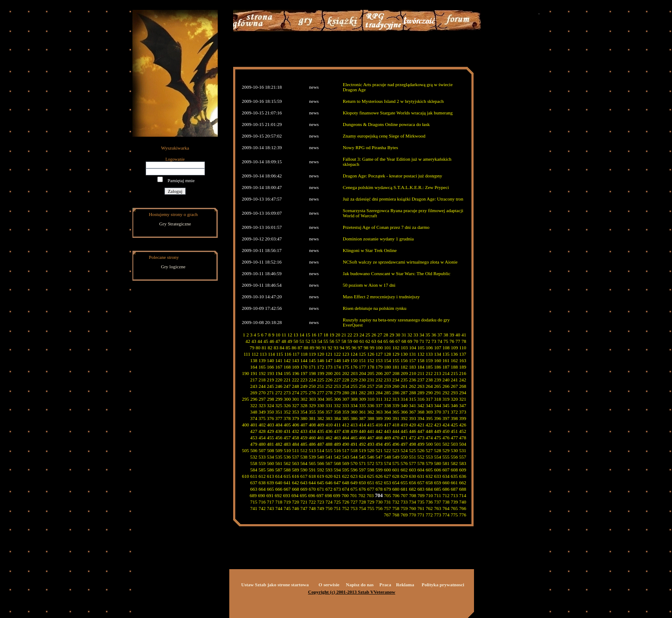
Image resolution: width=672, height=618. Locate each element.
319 (446, 399)
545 (362, 457)
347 (463, 405)
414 (362, 425)
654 (396, 483)
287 (404, 393)
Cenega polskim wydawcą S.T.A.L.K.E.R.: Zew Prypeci (396, 187)
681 (404, 489)
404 (279, 425)
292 (446, 393)
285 (388, 393)
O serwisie (329, 585)
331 (329, 405)
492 (362, 444)
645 (321, 483)
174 (337, 367)
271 (271, 393)
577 (412, 463)
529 (446, 450)
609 (463, 470)
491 (354, 444)
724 (329, 502)
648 (346, 483)
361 (362, 412)
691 (270, 495)
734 (412, 502)
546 (371, 457)
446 (412, 431)
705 (388, 495)
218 (262, 380)
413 (354, 425)
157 (412, 360)
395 (429, 418)
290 (429, 393)
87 (300, 348)
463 (337, 438)
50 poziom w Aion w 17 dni (369, 285)
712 (446, 495)
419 (404, 425)
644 (312, 483)
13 (296, 335)
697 (320, 495)
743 (271, 508)
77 (458, 341)
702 (362, 495)
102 (396, 348)
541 (329, 457)
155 (396, 360)
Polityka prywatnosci (443, 585)
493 (371, 444)
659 (438, 483)
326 (287, 405)
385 (346, 418)
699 (337, 495)
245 (271, 386)
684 (429, 489)
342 (421, 405)
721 (304, 502)
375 (262, 418)
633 (438, 476)
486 (312, 444)
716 (262, 502)
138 (254, 360)
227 (337, 380)
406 (296, 425)
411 (337, 425)
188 (454, 367)
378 (287, 418)
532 (254, 457)
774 (446, 515)
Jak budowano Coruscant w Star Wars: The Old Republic (397, 273)
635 (454, 476)
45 (266, 341)
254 (346, 386)
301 (296, 399)
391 (396, 418)
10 (278, 335)
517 (346, 450)
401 (254, 425)
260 (396, 386)
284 (379, 393)
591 (312, 470)
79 (252, 348)
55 (326, 341)
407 (304, 425)
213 (438, 373)
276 (312, 393)
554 (438, 457)
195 (287, 373)
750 (329, 508)
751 (337, 508)
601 (396, 470)
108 (446, 348)
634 (446, 476)
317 (429, 399)
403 (271, 425)
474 (429, 438)
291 (438, 393)
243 (254, 386)
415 (371, 425)
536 (287, 457)
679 (388, 489)
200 (329, 373)
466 (362, 438)
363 (379, 412)
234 (396, 380)
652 (379, 483)
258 (379, 386)
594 (337, 470)
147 (329, 360)
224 (312, 380)
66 (392, 341)
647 (337, 483)
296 (254, 399)
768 (396, 515)
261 (404, 386)
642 (295, 483)
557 (463, 457)
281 (354, 393)
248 (295, 386)
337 (379, 405)
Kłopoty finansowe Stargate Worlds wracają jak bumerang (398, 113)
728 (362, 502)
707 (404, 495)
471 (404, 438)
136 (454, 354)
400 (246, 425)
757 (388, 508)
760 (412, 508)
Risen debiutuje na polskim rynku (375, 308)
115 (279, 354)
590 (304, 470)
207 (388, 373)
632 (429, 476)
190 (246, 373)
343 (429, 405)
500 (429, 444)
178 (371, 367)
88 (306, 348)
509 (279, 450)
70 (416, 341)
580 (438, 463)
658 (429, 483)
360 (354, 412)
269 (254, 393)
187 (446, 367)
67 (398, 341)
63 (374, 341)
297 (262, 399)
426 (463, 425)
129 (396, 354)
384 (337, 418)
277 (321, 393)
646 (329, 483)
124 (354, 354)
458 (295, 438)
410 (329, 425)
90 (318, 348)
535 (279, 457)
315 (412, 399)
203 (354, 373)
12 (290, 335)
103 (404, 348)
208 (396, 373)
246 (279, 386)
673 (337, 489)
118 (304, 354)
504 (463, 444)
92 (330, 348)
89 (312, 348)
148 (337, 360)
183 (412, 367)
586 (271, 470)
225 (321, 380)
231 (371, 380)
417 (388, 425)
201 (337, 373)
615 (287, 476)
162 (454, 360)
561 (279, 463)
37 (440, 335)
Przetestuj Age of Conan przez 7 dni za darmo (386, 227)
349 (262, 412)
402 (262, 425)
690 (262, 495)
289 (421, 393)
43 (254, 341)
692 (278, 495)
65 (386, 341)
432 (295, 431)
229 (354, 380)
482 (279, 444)
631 (421, 476)
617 (304, 476)
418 (396, 425)
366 (404, 412)
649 (354, 483)
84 (282, 348)
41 (464, 335)
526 (421, 450)
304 (321, 399)
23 (356, 335)
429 (271, 431)
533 (262, 457)
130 (404, 354)
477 (454, 438)
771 (421, 515)
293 (454, 393)
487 (321, 444)
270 (262, 393)
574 (388, 463)
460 (312, 438)
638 (262, 483)
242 (463, 380)
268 (463, 386)
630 (412, 476)
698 (328, 495)
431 (287, 431)
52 (308, 341)
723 (321, 502)
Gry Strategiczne (175, 224)
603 (412, 470)
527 (429, 450)
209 (404, 373)
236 (412, 380)
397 (446, 418)
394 (421, 418)
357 (329, 412)
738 (446, 502)
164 (254, 367)
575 (396, 463)
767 (388, 515)
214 (446, 373)
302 (304, 399)
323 (262, 405)
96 (354, 348)
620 (329, 476)
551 (412, 457)
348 (254, 412)
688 (463, 489)
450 (446, 431)
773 (438, 515)
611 (254, 476)
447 (421, 431)
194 (279, 373)
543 (346, 457)
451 (454, 431)
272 (279, 393)
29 (392, 335)
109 (454, 348)
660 (446, 483)
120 (321, 354)
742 (262, 508)
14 (302, 335)
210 (413, 373)
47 (278, 341)
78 (464, 341)
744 (279, 508)
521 (379, 450)
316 (421, 399)
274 (295, 393)
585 (262, 470)
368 (421, 412)
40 (458, 335)
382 (321, 418)
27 (380, 335)
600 (388, 470)
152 (371, 360)
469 (388, 438)
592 (321, 470)
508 (271, 450)
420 (412, 425)
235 (404, 380)
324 (271, 405)
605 (429, 470)
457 (287, 438)
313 (396, 399)
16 (314, 335)
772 (429, 515)
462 (329, 438)
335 (362, 405)
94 (342, 348)
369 (429, 412)
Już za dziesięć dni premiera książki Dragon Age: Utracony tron (403, 199)
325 (279, 405)
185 (429, 367)
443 (388, 431)
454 (262, 438)
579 (429, 463)
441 (371, 431)
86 (294, 348)
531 (463, 450)
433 (304, 431)
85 (288, 348)
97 (360, 348)
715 (254, 502)
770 (412, 515)
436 (329, 431)
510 (287, 450)
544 (354, 457)
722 (312, 502)
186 (438, 367)
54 (320, 341)
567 (329, 463)
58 (344, 341)
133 (429, 354)
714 (463, 495)
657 (421, 483)
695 (304, 495)
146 (321, 360)
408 (313, 425)
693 (287, 495)
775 (454, 515)
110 (463, 348)
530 (454, 450)
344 (438, 405)
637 (254, 483)
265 (438, 386)
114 (271, 354)
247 (287, 386)
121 (329, 354)
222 (295, 380)
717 (271, 502)
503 (454, 444)
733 (404, 502)
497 (404, 444)
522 (388, 450)
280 (346, 393)
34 (422, 335)
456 (279, 438)
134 (438, 354)
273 (287, 393)
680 (396, 489)
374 (254, 418)
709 (421, 495)
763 (438, 508)
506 (254, 450)
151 (362, 360)
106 (430, 348)
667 (287, 489)
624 (362, 476)
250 (312, 386)
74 (440, 341)
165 (262, 367)
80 (258, 348)
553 (429, 457)
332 (337, 405)
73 (434, 341)
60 (356, 341)
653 (388, 483)
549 (396, 457)
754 (362, 508)
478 (463, 438)
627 (388, 476)
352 (287, 412)
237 (421, 380)
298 (271, 399)
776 (463, 515)
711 (438, 495)
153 (379, 360)
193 (271, 373)
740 (463, 502)
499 (421, 444)
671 (321, 489)
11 (284, 335)
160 (438, 360)
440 (362, 431)
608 (454, 470)
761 (421, 508)
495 (388, 444)
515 (329, 450)
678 (379, 489)
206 (379, 373)
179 (379, 367)
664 (262, 489)
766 (463, 508)
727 (354, 502)
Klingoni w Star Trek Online (370, 250)
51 (302, 341)
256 (362, 386)
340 (404, 405)
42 (248, 341)
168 (287, 367)
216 (463, 373)
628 (396, 476)
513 (312, 450)
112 (255, 354)
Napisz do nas (360, 585)
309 (363, 399)
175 (346, 367)
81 (264, 348)
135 (446, 354)
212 (429, 373)
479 (254, 444)
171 (312, 367)
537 (295, 457)
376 (271, 418)
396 (438, 418)
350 (271, 412)
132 (421, 354)
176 (354, 367)
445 (404, 431)
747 (304, 508)
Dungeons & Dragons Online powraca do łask (386, 124)
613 (271, 476)
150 (354, 360)
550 (404, 457)
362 (371, 412)
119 (312, 354)
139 (262, 360)
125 (362, 354)
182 (404, 367)
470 (396, 438)
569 (346, 463)
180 (388, 367)
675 (354, 489)
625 (371, 476)
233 (388, 380)
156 (404, 360)
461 (321, 438)
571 (362, 463)
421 (421, 425)
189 (463, 367)
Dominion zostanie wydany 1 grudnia (378, 239)
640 (279, 483)
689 (253, 495)
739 (454, 502)
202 (346, 373)
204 (363, 373)
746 (295, 508)
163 (463, 360)
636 (463, 476)
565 (312, 463)
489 (337, 444)
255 (354, 386)
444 (396, 431)
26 (374, 335)
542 (337, 457)
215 (454, 373)
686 (446, 489)
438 (346, 431)
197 (304, 373)
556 (454, 457)
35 (428, 335)
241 (454, 380)
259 (388, 386)
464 (346, 438)
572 (371, 463)
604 (421, 470)
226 (329, 380)
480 (262, 444)
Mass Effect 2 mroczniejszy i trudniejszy (381, 297)
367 (412, 412)
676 (362, 489)
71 (422, 341)
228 (346, 380)
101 (388, 348)
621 (337, 476)
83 (276, 348)
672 (329, 489)
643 (304, 483)
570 (354, 463)
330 (321, 405)
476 (446, 438)
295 (246, 399)
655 (404, 483)
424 (446, 425)
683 (421, 489)
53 (314, 341)
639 (271, 483)
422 (429, 425)
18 (326, 335)
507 (262, 450)
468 (379, 438)
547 (379, 457)
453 (254, 438)
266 (446, 386)
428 (262, 431)
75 (446, 341)
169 (295, 367)
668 (295, 489)
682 (412, 489)
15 (308, 335)
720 (295, 502)
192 (262, 373)
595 (346, 470)
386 (354, 418)
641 (287, 483)
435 (321, 431)
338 (388, 405)
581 (446, 463)
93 (336, 348)
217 (254, 380)
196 (296, 373)
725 (337, 502)
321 (463, 399)
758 (396, 508)
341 (412, 405)
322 (254, 405)
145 (312, 360)
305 (329, 399)
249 (304, 386)
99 (372, 348)
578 (421, 463)
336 (371, 405)
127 (379, 354)
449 (438, 431)
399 (463, 418)
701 (354, 495)
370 (438, 412)
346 (454, 405)
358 (337, 412)
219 (271, 380)
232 (379, 380)
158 (421, 360)
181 (396, 367)
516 (337, 450)
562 (287, 463)
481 (271, 444)
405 (287, 425)
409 (321, 425)
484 (295, 444)
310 (371, 399)
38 (446, 335)
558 (254, 463)
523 (396, 450)
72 (428, 341)
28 (386, 335)
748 (312, 508)
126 (371, 354)
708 (413, 495)
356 (321, 412)
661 (454, 483)
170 (304, 367)
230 (362, 380)
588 (287, 470)
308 (354, 399)
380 (304, 418)
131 (412, 354)
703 (370, 495)
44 (260, 341)
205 (371, 373)
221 (287, 380)
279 (337, 393)
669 (304, 489)
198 (313, 373)
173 (329, 367)
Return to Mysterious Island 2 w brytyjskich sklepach (393, 101)
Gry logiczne (173, 267)
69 (410, 341)
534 (271, 457)
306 (337, 399)
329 (312, 405)
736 (429, 502)
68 (404, 341)
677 (371, 489)
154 (388, 360)
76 (452, 341)
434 (312, 431)
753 (354, 508)
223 (304, 380)
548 (388, 457)
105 (421, 348)
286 (396, 393)
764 (446, 508)
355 (312, 412)
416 (379, 425)
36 (434, 335)
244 (262, 386)
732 (396, 502)
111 (247, 354)
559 (262, 463)
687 (454, 489)
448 (429, 431)
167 (279, 367)
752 (346, 508)
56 (332, 341)
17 (320, 335)
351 (279, 412)
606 (438, 470)
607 (446, 470)
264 (429, 386)
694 (295, 495)
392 (404, 418)
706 (396, 495)
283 (371, 393)
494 (379, 444)
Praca (385, 585)
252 (329, 386)
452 (463, 431)
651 (371, 483)
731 (388, 502)
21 (344, 335)
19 (332, 335)
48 (284, 341)
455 (271, 438)
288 (412, 393)
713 (454, 495)
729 (371, 502)
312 (388, 399)
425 (454, 425)
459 (304, 438)
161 (446, 360)
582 (454, 463)
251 (321, 386)
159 (429, 360)
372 (454, 412)
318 (438, 399)
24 (362, 335)
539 (312, 457)
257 (371, 386)
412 (346, 425)
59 (350, 341)
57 (338, 341)
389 (379, 418)
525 (412, 450)
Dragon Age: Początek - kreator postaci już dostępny (393, 176)
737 (438, 502)
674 (346, 489)
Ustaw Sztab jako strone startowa (275, 585)
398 (454, 418)
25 (368, 335)
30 (398, 335)
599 (379, 470)
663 (254, 489)
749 (321, 508)
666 (279, 489)
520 (371, 450)
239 (438, 380)
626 (379, 476)
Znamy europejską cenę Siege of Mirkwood (384, 136)
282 (362, 393)
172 (321, 367)
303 (313, 399)
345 (446, 405)
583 (463, 463)
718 (279, 502)
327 (295, 405)
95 (348, 348)
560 (271, 463)
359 (346, 412)
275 (304, 393)
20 (338, 335)
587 (279, 470)
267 (454, 386)
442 (379, 431)
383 (329, 418)
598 (371, 470)
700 (345, 495)
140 (271, 360)
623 (354, 476)
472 (412, 438)
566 (321, 463)
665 (271, 489)
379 (295, 418)
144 (304, 360)
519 (362, 450)
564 (304, 463)
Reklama (405, 585)
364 (388, 412)
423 (438, 425)
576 (404, 463)
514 (321, 450)
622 (346, 476)
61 (362, 341)
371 (446, 412)
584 (254, 470)
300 (287, 399)
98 (366, 348)
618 (312, 476)
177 (362, 367)
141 (279, 360)
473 (421, 438)
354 (304, 412)
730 (379, 502)
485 (304, 444)
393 (412, 418)
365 (396, 412)
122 (337, 354)
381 (312, 418)
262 (412, 386)
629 (404, 476)
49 (290, 341)
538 (304, 457)
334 (354, 405)
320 (454, 399)
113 (263, 354)
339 (396, 405)
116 (288, 354)
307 (346, 399)
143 (295, 360)
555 (446, 457)
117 (296, 354)
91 (324, 348)
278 (329, 393)
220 (279, 380)
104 (413, 348)
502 (446, 444)
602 (404, 470)
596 (354, 470)
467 (371, 438)
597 (362, 470)
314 (404, 399)
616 (295, 476)
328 (304, 405)
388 (371, 418)
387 (362, 418)
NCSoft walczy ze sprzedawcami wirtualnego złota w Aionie (400, 262)
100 (379, 348)
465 (354, 438)
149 (346, 360)
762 (429, 508)
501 (438, 444)
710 (430, 495)
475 (438, 438)
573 (379, 463)
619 (321, 476)
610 (246, 476)
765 (454, 508)
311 (379, 399)
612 (262, 476)
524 (404, 450)
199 (321, 373)
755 (371, 508)
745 (287, 508)
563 (295, 463)
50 (296, 341)
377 (279, 418)
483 (287, 444)
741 (254, 508)
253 (337, 386)
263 (421, 386)
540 (321, 457)
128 (388, 354)
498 (412, 444)
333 (346, 405)
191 (254, 373)
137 (463, 354)
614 (279, 476)
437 (337, 431)
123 (346, 354)
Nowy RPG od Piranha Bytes (370, 147)
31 (404, 335)
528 (438, 450)
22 (350, 335)
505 (246, 450)
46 (272, 341)
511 (296, 450)
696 (312, 495)
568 (337, 463)
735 (421, 502)
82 (270, 348)
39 (452, 335)
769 (404, 515)
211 (421, 373)
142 (287, 360)
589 (295, 470)
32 (410, 335)
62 (368, 341)
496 (396, 444)
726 (346, 502)
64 (380, 341)
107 (438, 348)
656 (412, 483)
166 (271, 367)
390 (388, 418)
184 (421, 367)
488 (329, 444)
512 (304, 450)
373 (463, 412)
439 (354, 431)
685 (438, 489)
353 (295, 412)
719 (287, 502)
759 (404, 508)
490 (346, 444)
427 (254, 431)
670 (312, 489)
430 (279, 431)
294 (463, 393)
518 (354, 450)
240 (446, 380)
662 (463, 483)
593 (329, 470)
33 (416, 335)
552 (421, 457)
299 (279, 399)
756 (379, 508)
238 (429, 380)
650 (362, 483)
